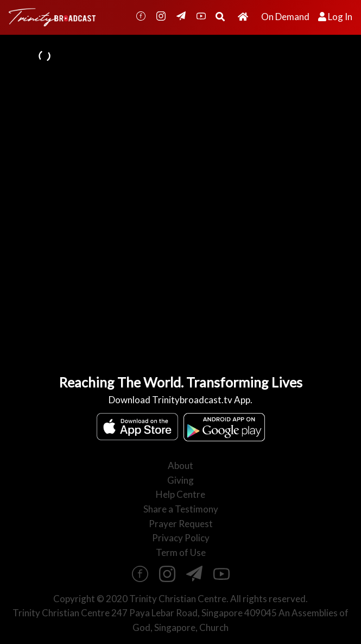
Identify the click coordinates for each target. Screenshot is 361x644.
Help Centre (180, 494)
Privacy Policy (181, 538)
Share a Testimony (181, 509)
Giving (180, 480)
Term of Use (181, 552)
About (180, 465)
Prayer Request (181, 524)
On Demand (285, 17)
